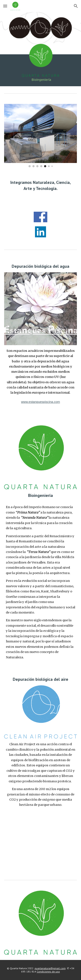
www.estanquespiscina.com (40, 402)
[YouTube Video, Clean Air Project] (41, 843)
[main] (41, 189)
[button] (5, 6)
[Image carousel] (41, 136)
